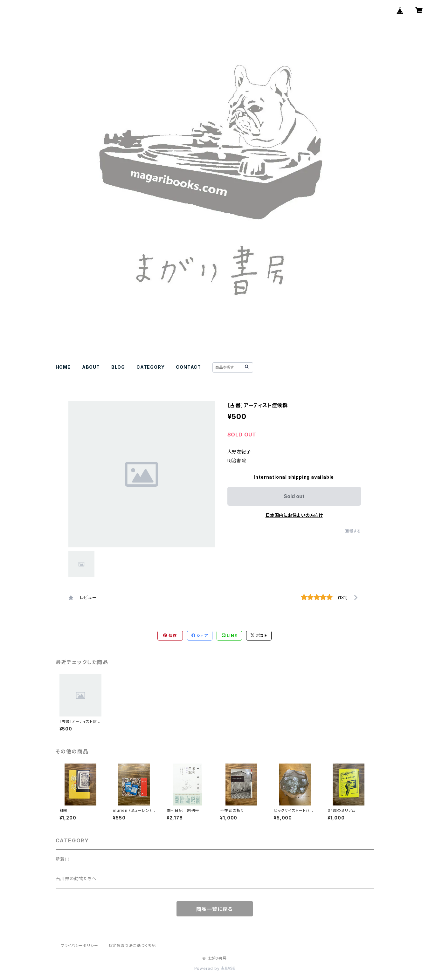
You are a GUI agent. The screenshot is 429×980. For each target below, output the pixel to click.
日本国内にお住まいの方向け (294, 515)
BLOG (118, 367)
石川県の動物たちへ (76, 878)
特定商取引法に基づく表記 (132, 946)
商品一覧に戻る (215, 909)
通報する (353, 531)
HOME (63, 367)
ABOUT (91, 367)
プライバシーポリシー (80, 946)
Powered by (215, 968)
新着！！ (63, 859)
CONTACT (188, 367)
